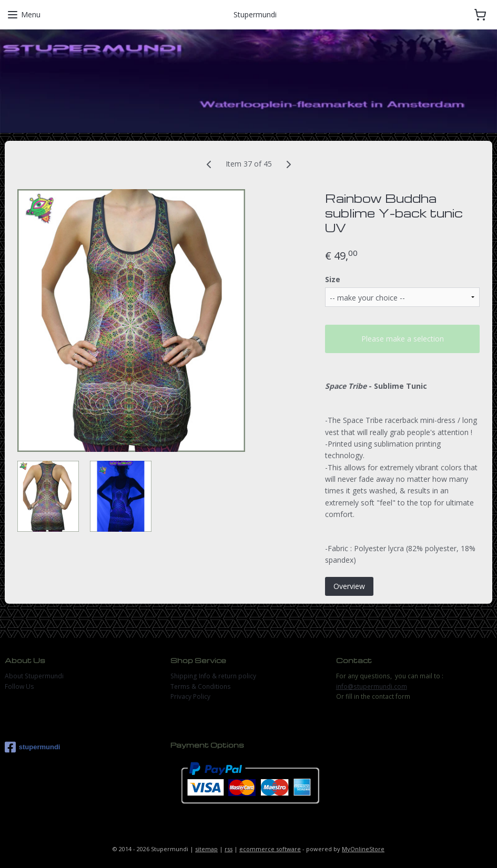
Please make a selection (403, 339)
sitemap (206, 849)
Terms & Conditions (201, 686)
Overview (349, 586)
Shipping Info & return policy (213, 676)
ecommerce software (270, 849)
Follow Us (19, 686)
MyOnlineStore (363, 849)
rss (229, 849)
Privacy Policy (190, 696)
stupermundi (33, 747)
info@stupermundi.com (372, 686)
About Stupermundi (34, 676)
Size (333, 279)
